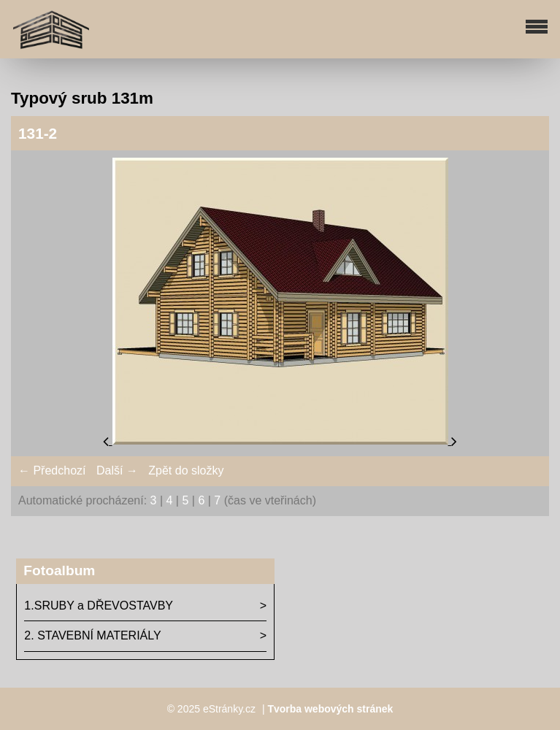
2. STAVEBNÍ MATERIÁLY (92, 635)
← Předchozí (52, 470)
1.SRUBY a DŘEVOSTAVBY (99, 606)
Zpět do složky (186, 470)
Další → (117, 470)
